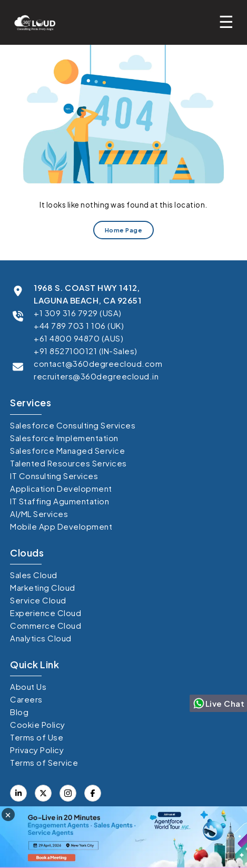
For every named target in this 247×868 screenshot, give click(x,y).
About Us (28, 686)
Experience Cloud (46, 613)
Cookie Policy (38, 724)
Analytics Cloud (41, 638)
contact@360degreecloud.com (98, 363)
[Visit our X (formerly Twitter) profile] (93, 793)
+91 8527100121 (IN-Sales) (86, 351)
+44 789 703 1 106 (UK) (79, 325)
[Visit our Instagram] (68, 793)
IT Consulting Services (54, 476)
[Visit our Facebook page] (43, 793)
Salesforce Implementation (64, 438)
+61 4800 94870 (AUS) (78, 338)
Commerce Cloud (46, 625)
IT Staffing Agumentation (60, 501)
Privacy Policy (37, 750)
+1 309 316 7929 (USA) (78, 313)
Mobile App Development (61, 526)
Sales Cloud (34, 575)
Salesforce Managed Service (67, 450)
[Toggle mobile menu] (229, 21)
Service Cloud (38, 600)
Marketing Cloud (43, 587)
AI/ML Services (39, 514)
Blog (19, 712)
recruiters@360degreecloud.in (96, 376)
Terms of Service (44, 762)
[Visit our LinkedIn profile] (18, 793)
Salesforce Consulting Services (73, 425)
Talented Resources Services (68, 463)
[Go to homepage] (32, 22)
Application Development (61, 488)
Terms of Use (37, 737)
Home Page (124, 230)
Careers (26, 699)
